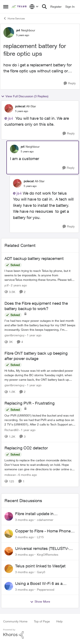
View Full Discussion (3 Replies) (25, 96)
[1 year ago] (33, 335)
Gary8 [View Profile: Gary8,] (41, 572)
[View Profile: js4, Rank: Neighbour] (9, 32)
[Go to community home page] (19, 7)
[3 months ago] (24, 519)
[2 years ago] (18, 285)
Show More (40, 602)
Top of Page (42, 621)
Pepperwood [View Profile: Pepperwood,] (46, 589)
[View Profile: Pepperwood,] (9, 586)
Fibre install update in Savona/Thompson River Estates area (45, 514)
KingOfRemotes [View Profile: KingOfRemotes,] (48, 554)
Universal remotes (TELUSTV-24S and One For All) (42, 549)
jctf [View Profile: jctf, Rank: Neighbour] (7, 285)
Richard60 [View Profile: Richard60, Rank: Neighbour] (12, 430)
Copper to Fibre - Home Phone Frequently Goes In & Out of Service (43, 531)
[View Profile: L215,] (9, 534)
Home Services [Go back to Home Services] (14, 18)
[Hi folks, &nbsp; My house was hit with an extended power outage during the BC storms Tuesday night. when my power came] (40, 375)
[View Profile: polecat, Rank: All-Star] (9, 108)
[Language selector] (34, 7)
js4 (11, 118)
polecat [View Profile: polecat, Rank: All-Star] (20, 106)
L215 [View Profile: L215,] (40, 537)
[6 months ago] (27, 475)
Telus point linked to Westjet (40, 566)
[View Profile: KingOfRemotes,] (9, 551)
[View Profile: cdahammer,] (9, 516)
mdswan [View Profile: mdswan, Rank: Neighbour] (10, 475)
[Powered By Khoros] (40, 634)
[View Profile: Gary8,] (9, 569)
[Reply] (70, 83)
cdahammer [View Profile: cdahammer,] (45, 519)
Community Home (15, 621)
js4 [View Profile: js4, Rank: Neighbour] (18, 30)
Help (59, 621)
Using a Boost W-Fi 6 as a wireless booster (39, 584)
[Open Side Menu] (6, 7)
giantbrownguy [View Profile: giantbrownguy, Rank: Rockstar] (15, 335)
